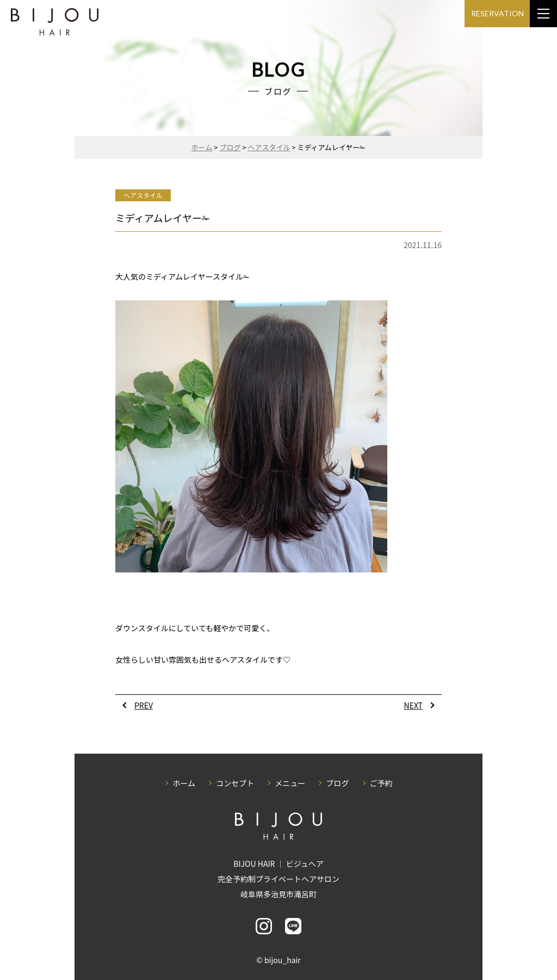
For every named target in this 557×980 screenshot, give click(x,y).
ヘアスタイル (143, 195)
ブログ (337, 783)
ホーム (184, 783)
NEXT (413, 705)
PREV (144, 705)
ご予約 (381, 783)
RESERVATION (497, 13)
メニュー (290, 783)
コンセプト (235, 783)
